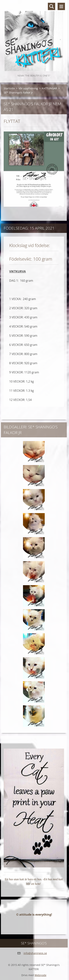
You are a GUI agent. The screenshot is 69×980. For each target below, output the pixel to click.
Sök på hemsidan (52, 6)
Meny (61, 6)
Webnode (40, 975)
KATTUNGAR (49, 88)
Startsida (9, 88)
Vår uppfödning (28, 88)
